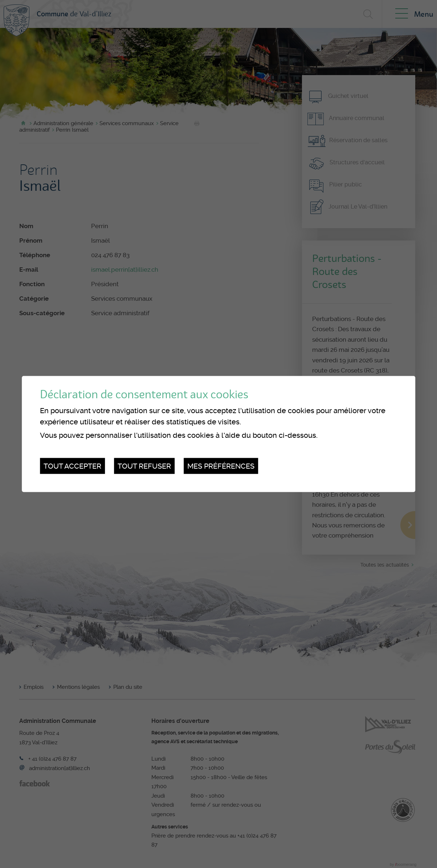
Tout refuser (144, 466)
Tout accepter (72, 466)
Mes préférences (221, 466)
